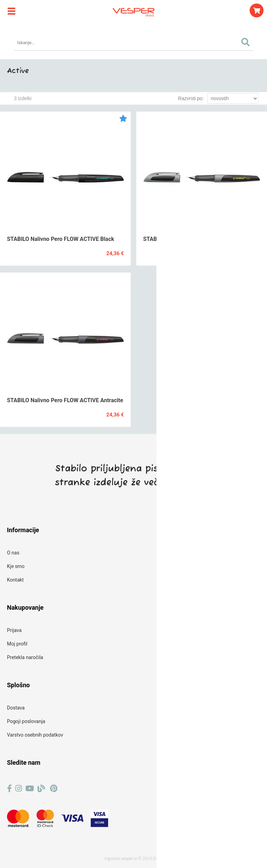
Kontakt (15, 580)
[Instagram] (19, 789)
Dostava (16, 708)
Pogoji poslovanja (26, 721)
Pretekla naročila (25, 657)
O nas (13, 553)
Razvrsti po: (191, 98)
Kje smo (16, 566)
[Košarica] (257, 10)
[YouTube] (30, 789)
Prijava (14, 630)
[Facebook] (9, 789)
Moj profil (17, 644)
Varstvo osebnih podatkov (35, 735)
